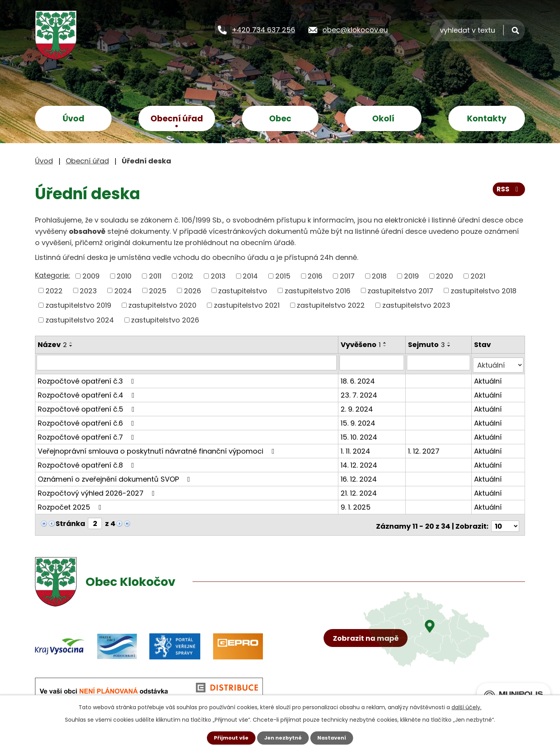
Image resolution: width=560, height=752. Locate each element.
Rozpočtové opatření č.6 (87, 420)
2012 (186, 276)
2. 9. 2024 (358, 406)
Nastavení (334, 738)
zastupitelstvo (243, 290)
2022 (54, 290)
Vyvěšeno (361, 344)
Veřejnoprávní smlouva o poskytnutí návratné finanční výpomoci (158, 448)
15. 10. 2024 (360, 434)
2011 (155, 276)
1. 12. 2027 (425, 448)
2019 (411, 276)
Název (52, 344)
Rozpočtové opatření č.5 (88, 406)
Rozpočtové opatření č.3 (87, 378)
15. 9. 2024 (359, 420)
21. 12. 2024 (360, 490)
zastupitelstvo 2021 (247, 305)
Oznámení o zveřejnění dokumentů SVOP (115, 476)
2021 (478, 276)
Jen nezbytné (283, 738)
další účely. (466, 706)
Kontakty (487, 118)
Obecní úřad (177, 118)
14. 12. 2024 (360, 462)
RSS (508, 192)
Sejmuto (428, 344)
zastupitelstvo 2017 (400, 290)
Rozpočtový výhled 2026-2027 (98, 490)
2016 (315, 276)
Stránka (70, 520)
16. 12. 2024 (360, 476)
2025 (158, 290)
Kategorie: (52, 275)
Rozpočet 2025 (71, 504)
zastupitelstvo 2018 (484, 290)
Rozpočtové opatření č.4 (88, 392)
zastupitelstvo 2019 (78, 305)
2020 (444, 276)
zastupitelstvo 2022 (331, 305)
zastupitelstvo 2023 (416, 305)
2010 (124, 276)
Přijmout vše (228, 738)
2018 (379, 276)
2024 (123, 290)
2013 (218, 276)
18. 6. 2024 (359, 378)
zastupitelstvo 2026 (165, 320)
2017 (347, 276)
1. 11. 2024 (356, 448)
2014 (250, 276)
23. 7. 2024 (360, 392)
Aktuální (489, 378)
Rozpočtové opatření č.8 (87, 462)
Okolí (383, 118)
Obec (280, 118)
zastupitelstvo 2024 (80, 320)
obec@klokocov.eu (355, 29)
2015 (283, 276)
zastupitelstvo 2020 (162, 305)
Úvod (73, 118)
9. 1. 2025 (356, 504)
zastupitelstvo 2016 (318, 290)
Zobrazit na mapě (368, 655)
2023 (88, 290)
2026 (192, 290)
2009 (91, 276)
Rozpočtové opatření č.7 (87, 434)
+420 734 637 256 (263, 29)
